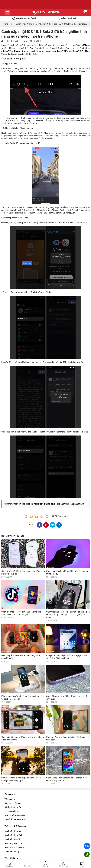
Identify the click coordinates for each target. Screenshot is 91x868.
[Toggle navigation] (27, 864)
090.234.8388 (24, 847)
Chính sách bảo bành (13, 806)
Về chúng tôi (10, 770)
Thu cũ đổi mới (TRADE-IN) (16, 790)
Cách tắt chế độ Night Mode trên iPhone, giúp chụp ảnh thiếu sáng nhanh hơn (49, 504)
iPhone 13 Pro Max (80, 51)
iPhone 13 (6, 51)
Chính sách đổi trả (12, 810)
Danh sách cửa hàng (13, 774)
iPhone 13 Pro (62, 51)
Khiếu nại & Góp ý (12, 822)
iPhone (86, 45)
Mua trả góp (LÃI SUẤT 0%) (16, 786)
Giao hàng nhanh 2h (13, 814)
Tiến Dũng (15, 41)
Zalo (87, 846)
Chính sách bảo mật (13, 802)
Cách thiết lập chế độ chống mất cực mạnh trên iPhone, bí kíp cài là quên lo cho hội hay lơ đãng (68, 615)
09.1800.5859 (24, 840)
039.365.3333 (24, 834)
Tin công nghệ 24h (12, 782)
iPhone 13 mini (21, 51)
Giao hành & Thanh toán (15, 819)
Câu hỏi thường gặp (13, 778)
